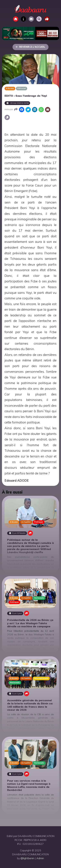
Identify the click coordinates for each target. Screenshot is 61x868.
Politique (39, 522)
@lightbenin (27, 858)
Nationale (39, 598)
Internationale (41, 678)
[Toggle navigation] (47, 19)
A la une (10, 88)
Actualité (26, 522)
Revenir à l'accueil (30, 47)
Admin (40, 858)
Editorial (22, 88)
